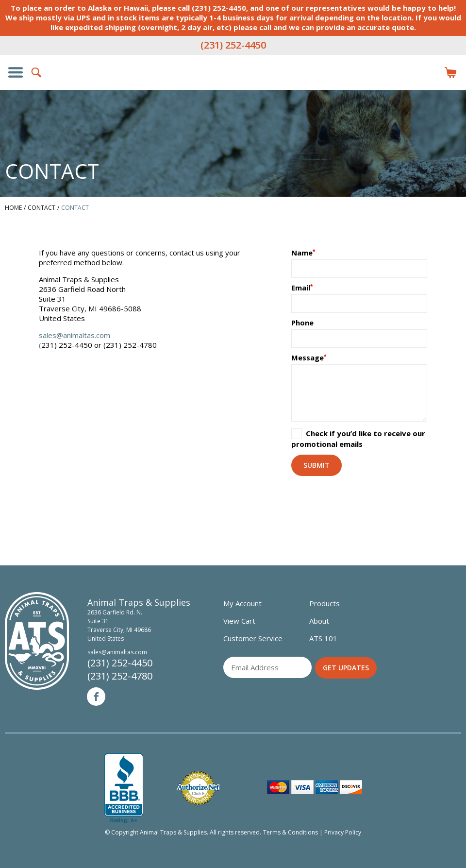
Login (429, 72)
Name (302, 253)
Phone (302, 323)
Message (308, 357)
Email (301, 288)
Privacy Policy (343, 832)
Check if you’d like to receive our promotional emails (358, 439)
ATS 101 (323, 638)
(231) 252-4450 (233, 45)
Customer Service (253, 638)
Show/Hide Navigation (16, 72)
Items (450, 72)
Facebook (96, 697)
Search (37, 72)
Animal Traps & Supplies (233, 92)
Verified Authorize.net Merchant (198, 788)
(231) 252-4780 (120, 676)
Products (325, 603)
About (319, 621)
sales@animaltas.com (75, 335)
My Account (242, 603)
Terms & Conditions (291, 832)
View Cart (239, 621)
